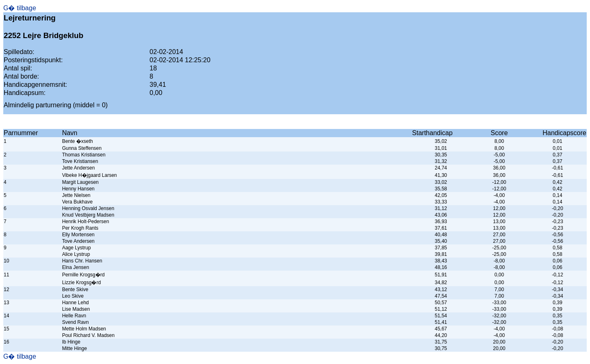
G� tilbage (20, 8)
